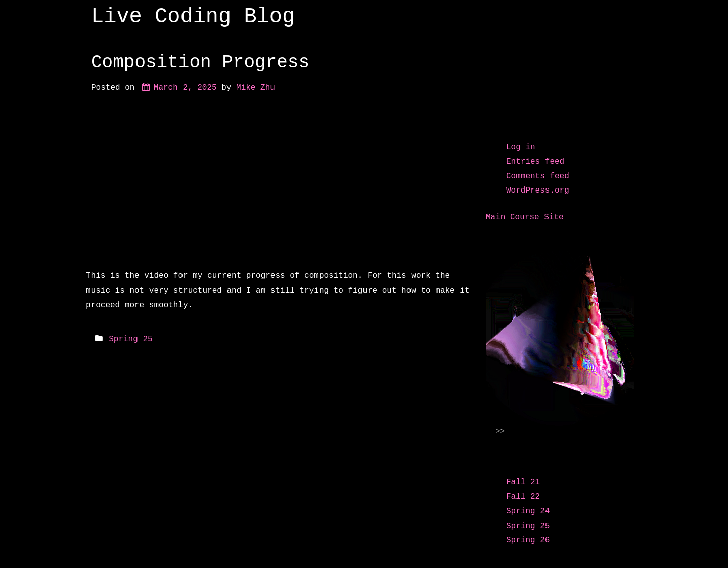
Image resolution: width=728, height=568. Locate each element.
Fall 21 (523, 482)
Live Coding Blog (193, 17)
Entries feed (535, 162)
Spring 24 (528, 511)
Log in (521, 147)
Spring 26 (528, 540)
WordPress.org (538, 191)
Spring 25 (130, 339)
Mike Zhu (256, 88)
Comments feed (538, 176)
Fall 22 (523, 497)
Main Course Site (525, 217)
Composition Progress (200, 62)
